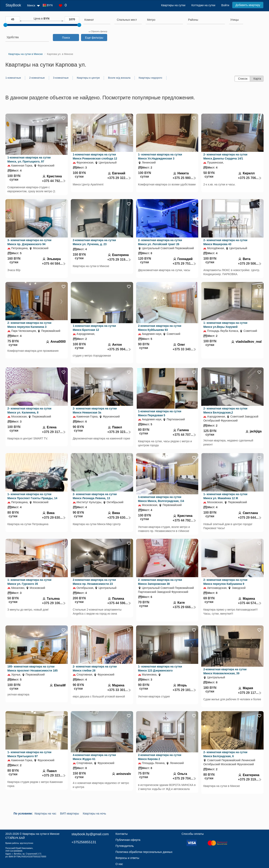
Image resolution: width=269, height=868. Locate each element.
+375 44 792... (54, 181)
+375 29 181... (185, 690)
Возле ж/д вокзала (119, 78)
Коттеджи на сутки (203, 5)
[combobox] (97, 20)
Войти (225, 5)
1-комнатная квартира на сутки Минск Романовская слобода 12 (95, 156)
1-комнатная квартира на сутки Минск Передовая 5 (160, 413)
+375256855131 (84, 842)
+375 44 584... (54, 264)
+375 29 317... (54, 432)
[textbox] (127, 20)
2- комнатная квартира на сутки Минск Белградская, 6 (225, 754)
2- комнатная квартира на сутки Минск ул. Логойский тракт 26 (160, 242)
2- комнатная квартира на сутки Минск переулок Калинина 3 (29, 325)
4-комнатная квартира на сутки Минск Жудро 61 (94, 757)
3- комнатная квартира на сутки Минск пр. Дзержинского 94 (29, 242)
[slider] (5, 25)
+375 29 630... (54, 518)
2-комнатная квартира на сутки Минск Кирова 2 (160, 757)
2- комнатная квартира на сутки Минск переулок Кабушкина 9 (225, 582)
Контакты (121, 834)
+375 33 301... (119, 690)
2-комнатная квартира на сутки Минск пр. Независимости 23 (94, 582)
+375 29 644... (250, 518)
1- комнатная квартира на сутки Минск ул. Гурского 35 (29, 582)
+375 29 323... (119, 432)
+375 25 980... (185, 178)
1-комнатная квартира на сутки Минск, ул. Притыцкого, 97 (29, 159)
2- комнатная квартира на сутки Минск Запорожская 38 (160, 582)
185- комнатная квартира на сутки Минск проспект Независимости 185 (33, 668)
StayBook (13, 5)
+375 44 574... (250, 603)
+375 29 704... (185, 778)
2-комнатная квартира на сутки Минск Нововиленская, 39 (225, 671)
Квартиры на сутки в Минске (41, 834)
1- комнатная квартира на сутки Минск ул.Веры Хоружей (225, 325)
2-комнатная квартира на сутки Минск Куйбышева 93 (160, 328)
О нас (119, 864)
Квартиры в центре (88, 78)
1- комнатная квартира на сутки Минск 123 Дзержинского (160, 668)
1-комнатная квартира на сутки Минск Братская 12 (94, 328)
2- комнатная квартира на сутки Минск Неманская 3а (95, 410)
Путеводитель (125, 846)
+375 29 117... (250, 693)
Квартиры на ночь (94, 813)
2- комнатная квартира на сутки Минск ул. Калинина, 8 (29, 410)
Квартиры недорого (150, 78)
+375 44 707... (185, 435)
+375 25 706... (250, 178)
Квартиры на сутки (173, 5)
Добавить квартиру (248, 5)
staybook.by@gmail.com (90, 834)
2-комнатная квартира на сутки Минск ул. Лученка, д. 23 (94, 242)
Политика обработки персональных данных (144, 852)
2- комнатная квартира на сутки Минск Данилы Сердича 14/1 (225, 156)
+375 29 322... (119, 178)
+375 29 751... (185, 264)
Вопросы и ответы (127, 858)
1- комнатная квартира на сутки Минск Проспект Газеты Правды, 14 (32, 496)
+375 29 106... (54, 603)
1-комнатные (13, 78)
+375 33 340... (185, 349)
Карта (257, 79)
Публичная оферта (128, 840)
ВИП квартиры (70, 813)
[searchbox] (97, 20)
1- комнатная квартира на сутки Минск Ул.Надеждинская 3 (160, 156)
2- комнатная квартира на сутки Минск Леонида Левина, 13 (95, 496)
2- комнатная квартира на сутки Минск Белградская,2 (225, 410)
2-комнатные (37, 78)
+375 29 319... (119, 260)
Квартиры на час (45, 813)
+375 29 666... (185, 607)
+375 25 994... (119, 349)
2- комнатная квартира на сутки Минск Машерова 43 (225, 242)
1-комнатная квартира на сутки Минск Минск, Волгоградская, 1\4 (161, 499)
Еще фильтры (94, 38)
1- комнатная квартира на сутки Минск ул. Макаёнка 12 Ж (225, 496)
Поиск (66, 38)
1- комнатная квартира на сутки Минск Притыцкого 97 (29, 754)
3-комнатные (61, 78)
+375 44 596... (119, 603)
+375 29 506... (250, 264)
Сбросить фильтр (98, 31)
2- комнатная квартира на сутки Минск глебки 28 (95, 668)
